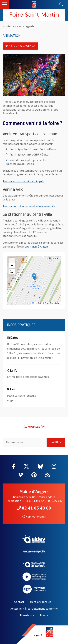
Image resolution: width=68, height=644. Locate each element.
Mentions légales (41, 602)
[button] (34, 277)
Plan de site (27, 615)
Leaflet (36, 303)
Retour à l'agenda (20, 46)
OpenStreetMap (52, 303)
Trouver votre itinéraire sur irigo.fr (24, 181)
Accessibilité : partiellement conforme (34, 609)
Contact (19, 602)
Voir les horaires (34, 516)
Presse (44, 615)
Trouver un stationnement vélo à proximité (29, 206)
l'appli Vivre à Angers (36, 246)
